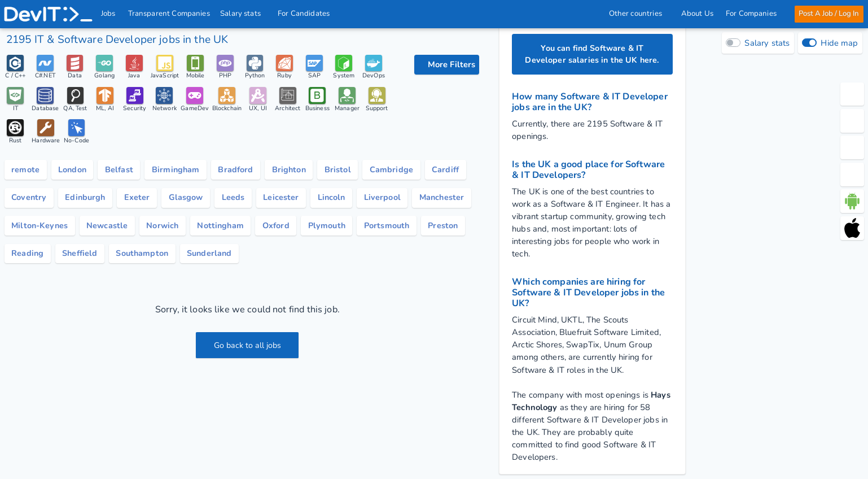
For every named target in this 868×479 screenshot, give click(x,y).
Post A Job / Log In (828, 14)
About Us (697, 14)
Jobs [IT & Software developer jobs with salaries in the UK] (109, 14)
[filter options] (447, 65)
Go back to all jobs (247, 348)
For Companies (754, 14)
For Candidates (308, 14)
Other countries (638, 14)
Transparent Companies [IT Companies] (169, 14)
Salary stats (244, 14)
